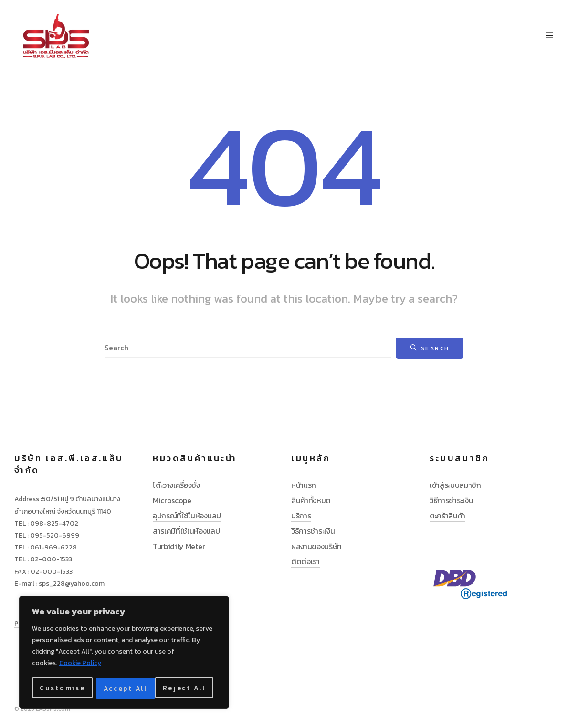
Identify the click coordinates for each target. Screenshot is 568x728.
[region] (124, 653)
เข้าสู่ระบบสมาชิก (455, 485)
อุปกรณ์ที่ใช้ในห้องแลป (187, 516)
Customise (62, 688)
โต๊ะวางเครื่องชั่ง (176, 485)
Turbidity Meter (179, 546)
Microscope (172, 500)
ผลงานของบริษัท (316, 546)
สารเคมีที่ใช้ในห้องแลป (186, 531)
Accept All (187, 688)
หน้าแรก (304, 485)
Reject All (125, 688)
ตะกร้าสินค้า (447, 516)
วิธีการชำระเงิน (313, 531)
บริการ (301, 516)
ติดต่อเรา (305, 561)
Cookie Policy (80, 664)
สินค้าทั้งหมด (311, 500)
